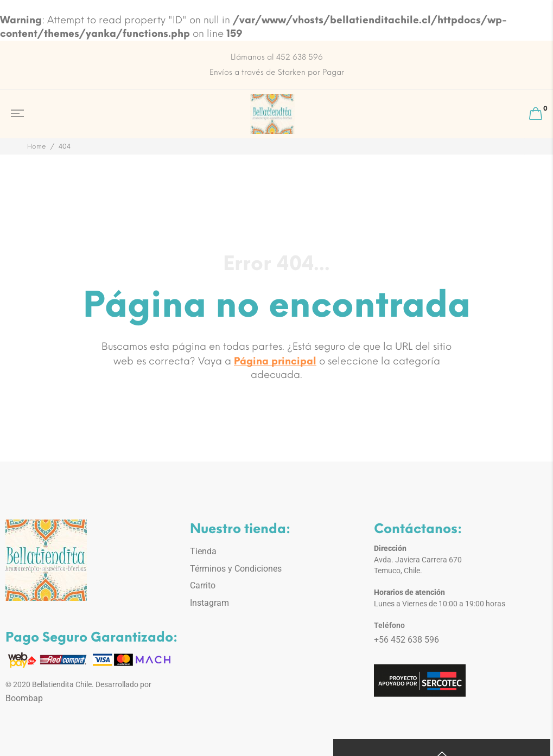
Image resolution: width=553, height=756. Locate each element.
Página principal (275, 361)
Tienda (203, 551)
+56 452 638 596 (406, 640)
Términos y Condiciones (236, 569)
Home (37, 146)
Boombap (24, 698)
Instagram (209, 603)
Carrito (203, 585)
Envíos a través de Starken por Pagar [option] (277, 72)
